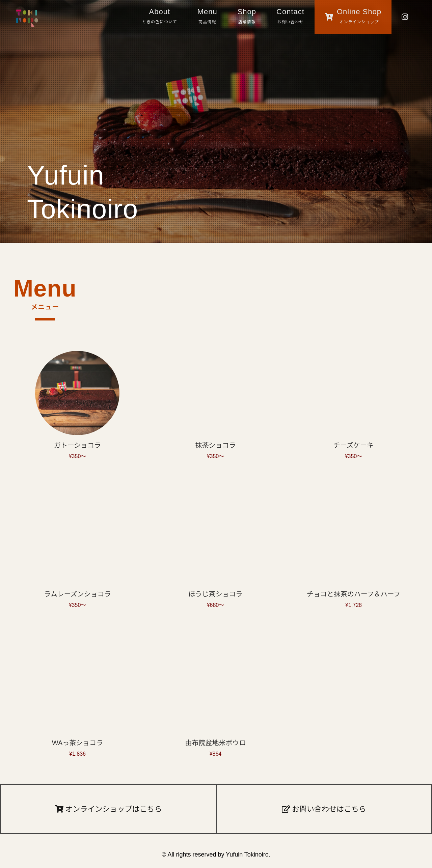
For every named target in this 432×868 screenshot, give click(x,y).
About (160, 17)
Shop (247, 17)
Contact (290, 17)
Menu (207, 17)
